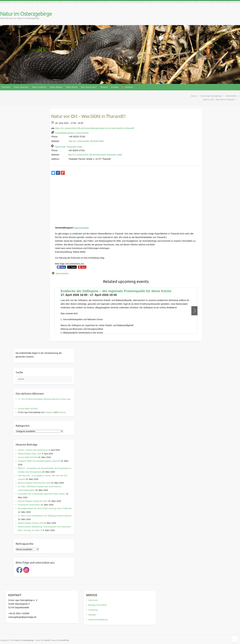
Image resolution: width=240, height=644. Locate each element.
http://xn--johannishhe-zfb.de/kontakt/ (86, 141)
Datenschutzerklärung (98, 620)
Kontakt (115, 87)
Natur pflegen (56, 87)
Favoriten (6, 87)
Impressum (93, 600)
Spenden (92, 615)
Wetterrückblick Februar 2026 (31, 523)
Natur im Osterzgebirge (26, 14)
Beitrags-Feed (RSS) (98, 605)
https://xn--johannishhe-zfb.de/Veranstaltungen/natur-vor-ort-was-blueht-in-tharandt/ (93, 128)
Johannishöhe (62, 273)
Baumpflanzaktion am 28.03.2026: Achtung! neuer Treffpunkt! (45, 508)
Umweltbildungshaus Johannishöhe (72, 133)
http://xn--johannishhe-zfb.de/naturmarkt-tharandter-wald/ (95, 155)
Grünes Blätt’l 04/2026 (28, 409)
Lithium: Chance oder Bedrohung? (33, 450)
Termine (104, 87)
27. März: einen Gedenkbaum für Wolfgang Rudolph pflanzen (45, 516)
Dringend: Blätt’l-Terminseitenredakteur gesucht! (39, 461)
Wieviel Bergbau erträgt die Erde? (33, 501)
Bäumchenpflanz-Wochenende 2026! (34, 483)
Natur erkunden (21, 87)
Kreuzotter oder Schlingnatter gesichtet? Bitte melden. (42, 494)
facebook (62, 412)
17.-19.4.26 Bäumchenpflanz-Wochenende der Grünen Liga (44, 399)
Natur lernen (72, 87)
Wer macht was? (89, 87)
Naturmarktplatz (81, 228)
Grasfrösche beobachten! (29, 505)
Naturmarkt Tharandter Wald (69, 147)
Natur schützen (39, 87)
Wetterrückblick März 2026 (30, 454)
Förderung (93, 610)
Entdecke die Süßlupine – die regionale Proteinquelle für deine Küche (116, 291)
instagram (49, 412)
